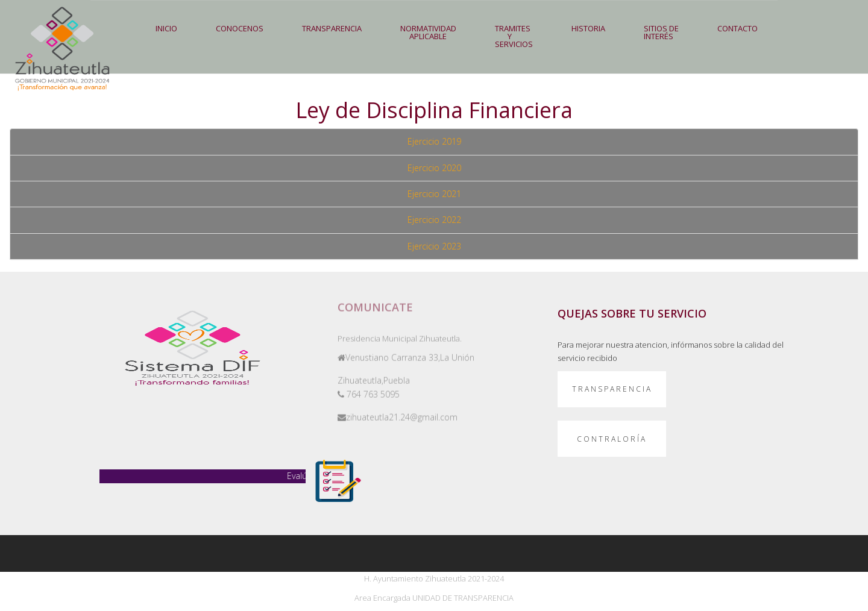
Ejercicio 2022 (434, 220)
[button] (332, 29)
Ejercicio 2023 (434, 246)
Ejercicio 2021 (434, 194)
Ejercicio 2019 (434, 141)
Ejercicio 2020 (434, 168)
